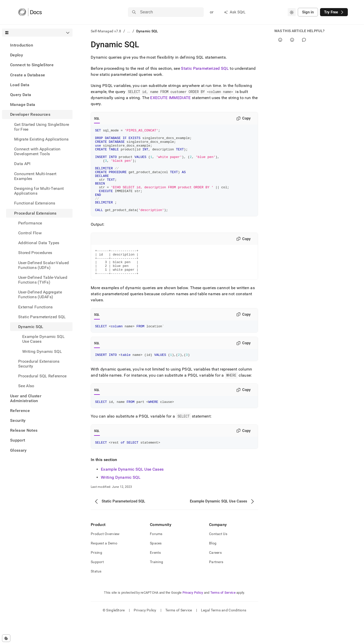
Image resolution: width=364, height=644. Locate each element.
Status (96, 596)
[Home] (30, 12)
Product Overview (105, 559)
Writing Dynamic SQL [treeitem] (42, 351)
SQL (97, 119)
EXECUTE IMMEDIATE (170, 98)
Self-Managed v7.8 (106, 31)
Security (18, 420)
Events (155, 578)
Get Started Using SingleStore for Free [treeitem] (42, 127)
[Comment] (304, 40)
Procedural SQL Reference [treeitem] (42, 376)
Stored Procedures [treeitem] (35, 253)
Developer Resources (30, 114)
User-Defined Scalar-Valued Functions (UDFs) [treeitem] (43, 265)
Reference (20, 411)
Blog (213, 568)
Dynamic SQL (31, 327)
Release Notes (24, 430)
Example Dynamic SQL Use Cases (132, 494)
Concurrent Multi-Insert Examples (35, 176)
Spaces (156, 568)
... (129, 31)
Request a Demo (104, 568)
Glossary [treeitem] (18, 450)
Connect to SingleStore (32, 65)
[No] (292, 40)
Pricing (96, 578)
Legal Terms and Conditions (224, 635)
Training (156, 587)
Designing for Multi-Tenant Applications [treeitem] (39, 191)
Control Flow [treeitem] (30, 233)
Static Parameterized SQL (205, 68)
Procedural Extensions (35, 213)
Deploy (17, 55)
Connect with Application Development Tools (37, 151)
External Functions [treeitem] (36, 307)
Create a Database (28, 75)
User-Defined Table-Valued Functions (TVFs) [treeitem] (43, 280)
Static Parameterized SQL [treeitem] (42, 317)
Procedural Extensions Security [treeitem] (39, 364)
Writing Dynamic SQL (121, 502)
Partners (216, 587)
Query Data (21, 95)
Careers (215, 578)
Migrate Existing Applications (41, 139)
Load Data (20, 85)
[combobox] (292, 12)
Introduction (22, 45)
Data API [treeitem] (22, 164)
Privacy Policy (193, 618)
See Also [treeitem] (26, 386)
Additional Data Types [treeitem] (39, 243)
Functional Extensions (35, 203)
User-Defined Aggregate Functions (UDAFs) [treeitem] (40, 294)
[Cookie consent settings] (6, 638)
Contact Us (218, 559)
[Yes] (280, 40)
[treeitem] (37, 45)
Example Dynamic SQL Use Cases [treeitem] (43, 339)
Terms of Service (223, 618)
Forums (156, 559)
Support (18, 440)
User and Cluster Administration (26, 398)
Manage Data (23, 105)
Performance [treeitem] (30, 223)
